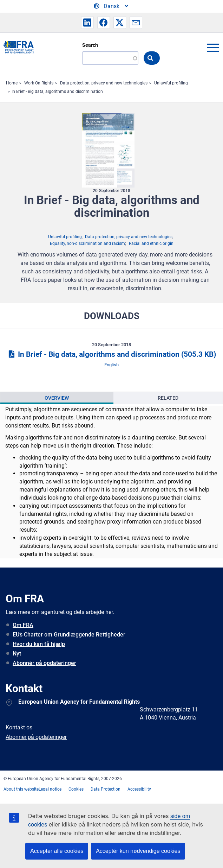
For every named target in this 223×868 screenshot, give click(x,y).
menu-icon (213, 47)
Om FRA (23, 625)
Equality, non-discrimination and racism (87, 243)
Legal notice (50, 789)
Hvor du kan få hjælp (39, 644)
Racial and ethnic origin (151, 243)
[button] (87, 23)
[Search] (110, 58)
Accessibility (139, 789)
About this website (21, 789)
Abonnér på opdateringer (44, 663)
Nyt (17, 654)
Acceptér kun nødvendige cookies (138, 851)
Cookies (76, 789)
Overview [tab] (57, 398)
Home (12, 83)
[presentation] (57, 398)
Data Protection (106, 789)
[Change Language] (111, 6)
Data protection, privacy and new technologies (104, 83)
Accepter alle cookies (57, 851)
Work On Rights (39, 83)
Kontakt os (19, 727)
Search (90, 45)
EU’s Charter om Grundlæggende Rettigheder (69, 635)
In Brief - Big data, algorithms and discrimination (57, 91)
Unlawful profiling (171, 83)
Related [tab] (168, 398)
